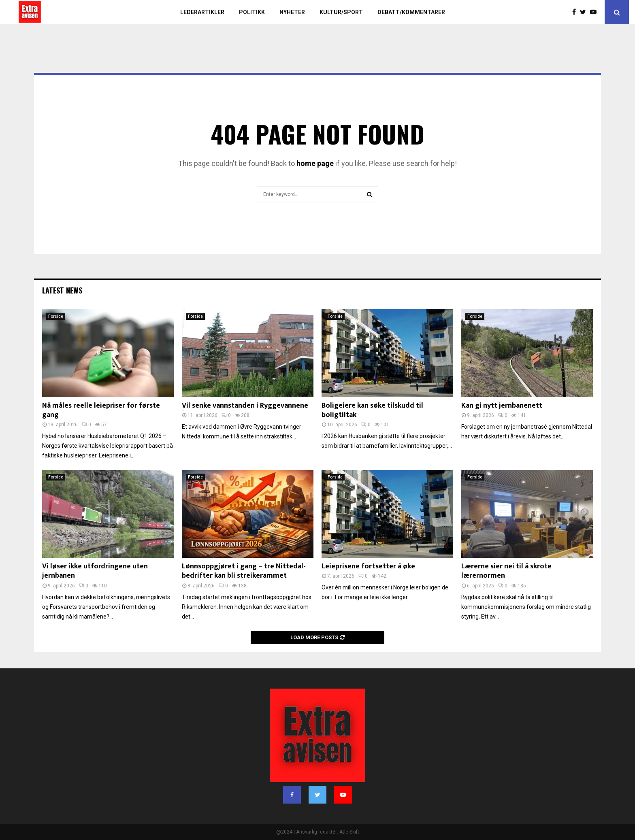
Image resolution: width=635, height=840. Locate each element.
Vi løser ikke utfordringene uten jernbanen (95, 571)
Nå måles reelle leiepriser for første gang (101, 410)
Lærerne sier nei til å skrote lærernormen (506, 571)
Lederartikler (202, 12)
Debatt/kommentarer (411, 12)
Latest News (62, 290)
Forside (56, 316)
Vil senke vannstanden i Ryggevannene (245, 406)
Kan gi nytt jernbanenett (502, 406)
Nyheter (292, 12)
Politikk (252, 12)
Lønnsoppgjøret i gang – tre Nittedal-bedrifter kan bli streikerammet (244, 571)
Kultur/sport (341, 12)
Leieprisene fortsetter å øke (368, 566)
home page (315, 163)
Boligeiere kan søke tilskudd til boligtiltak (372, 410)
